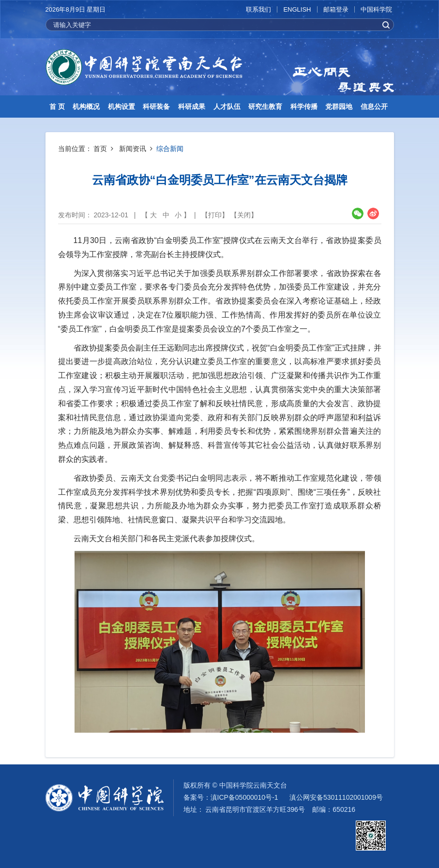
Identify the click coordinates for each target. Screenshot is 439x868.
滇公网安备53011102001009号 (336, 797)
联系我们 (258, 9)
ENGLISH (297, 9)
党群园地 (339, 107)
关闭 (244, 215)
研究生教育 (265, 107)
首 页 (57, 107)
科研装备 (156, 107)
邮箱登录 (336, 9)
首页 (100, 149)
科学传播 (304, 107)
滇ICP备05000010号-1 (244, 797)
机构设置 (121, 107)
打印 (215, 215)
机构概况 (86, 107)
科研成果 (192, 107)
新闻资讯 (133, 149)
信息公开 (374, 107)
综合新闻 (170, 149)
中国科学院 (376, 9)
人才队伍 (227, 107)
